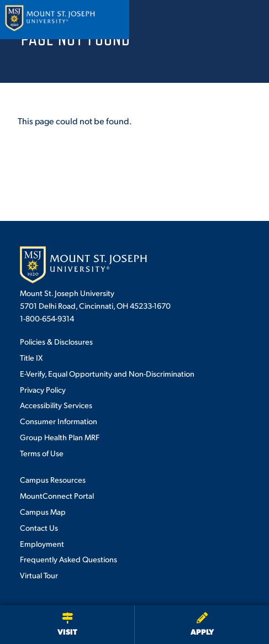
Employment (42, 543)
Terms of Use (42, 453)
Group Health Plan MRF (60, 437)
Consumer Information (59, 421)
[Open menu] (249, 19)
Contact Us (39, 527)
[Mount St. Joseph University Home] (50, 20)
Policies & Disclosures (56, 341)
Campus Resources (53, 479)
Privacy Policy (43, 389)
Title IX (31, 357)
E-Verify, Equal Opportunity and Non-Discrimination (107, 373)
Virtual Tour (39, 575)
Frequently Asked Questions (68, 559)
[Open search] (219, 19)
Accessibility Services (56, 405)
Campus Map (43, 511)
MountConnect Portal (57, 495)
